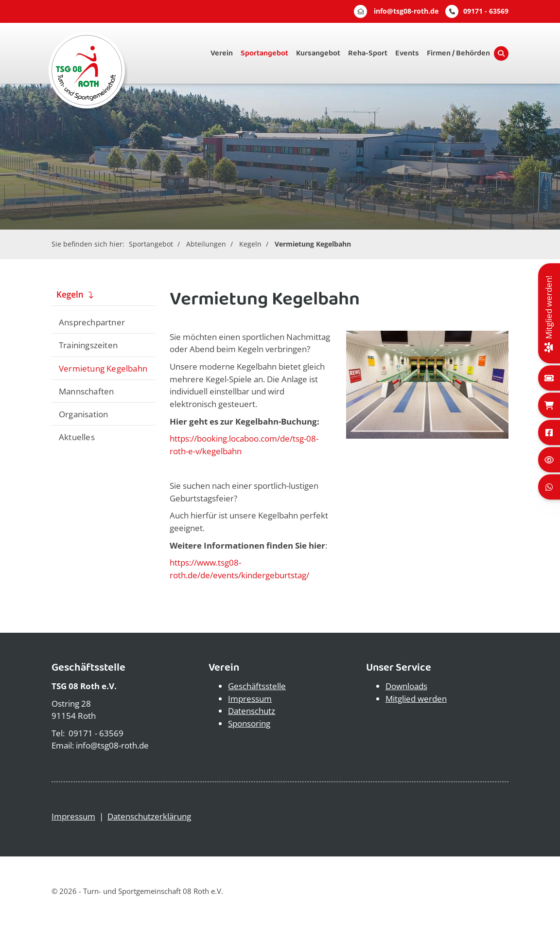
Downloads (406, 686)
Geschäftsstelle (257, 686)
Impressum (250, 699)
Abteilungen (206, 244)
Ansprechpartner (92, 322)
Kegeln (250, 244)
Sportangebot (264, 53)
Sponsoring (249, 723)
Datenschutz (252, 711)
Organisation (83, 414)
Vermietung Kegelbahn (313, 244)
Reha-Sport (368, 53)
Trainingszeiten (88, 345)
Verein (222, 53)
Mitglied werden (416, 699)
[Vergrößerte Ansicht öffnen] (427, 385)
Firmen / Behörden (458, 53)
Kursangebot (318, 53)
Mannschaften (86, 391)
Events (407, 53)
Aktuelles (77, 437)
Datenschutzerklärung (149, 816)
